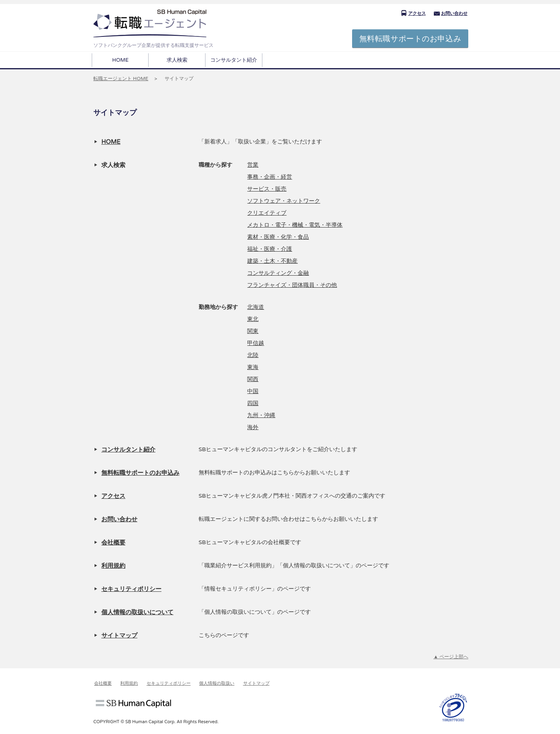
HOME (120, 60)
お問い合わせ (451, 13)
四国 (253, 403)
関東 (253, 331)
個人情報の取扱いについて (137, 612)
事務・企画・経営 (270, 177)
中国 (253, 391)
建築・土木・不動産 (272, 261)
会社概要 (113, 542)
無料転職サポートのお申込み (410, 39)
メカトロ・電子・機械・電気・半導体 (295, 225)
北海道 (256, 307)
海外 (253, 427)
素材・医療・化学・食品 (278, 237)
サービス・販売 (267, 189)
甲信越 (256, 343)
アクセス (413, 13)
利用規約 (113, 566)
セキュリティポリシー (131, 589)
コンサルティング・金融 (278, 273)
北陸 (253, 355)
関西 (253, 379)
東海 (253, 367)
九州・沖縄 (261, 415)
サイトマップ (119, 635)
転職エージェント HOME (121, 79)
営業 (253, 165)
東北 (253, 319)
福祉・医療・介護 (270, 249)
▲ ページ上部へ (451, 657)
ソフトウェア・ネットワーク (284, 201)
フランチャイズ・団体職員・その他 (292, 285)
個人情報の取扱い (217, 683)
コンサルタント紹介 (234, 60)
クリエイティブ (267, 213)
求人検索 (177, 60)
